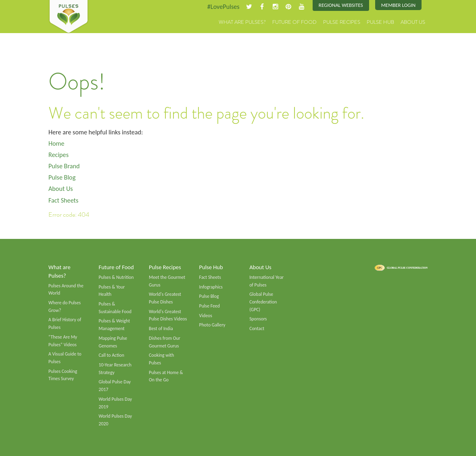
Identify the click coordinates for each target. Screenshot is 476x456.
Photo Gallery (212, 325)
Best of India (161, 328)
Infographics (211, 287)
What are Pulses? (242, 22)
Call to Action (112, 356)
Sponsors (258, 319)
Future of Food (294, 22)
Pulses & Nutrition (116, 277)
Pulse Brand (64, 166)
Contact (257, 328)
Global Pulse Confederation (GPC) (263, 302)
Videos (206, 316)
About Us (413, 22)
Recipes (58, 155)
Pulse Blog (62, 177)
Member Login (398, 5)
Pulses (69, 17)
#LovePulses (223, 7)
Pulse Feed (210, 306)
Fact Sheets (63, 200)
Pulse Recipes (342, 22)
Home (56, 143)
